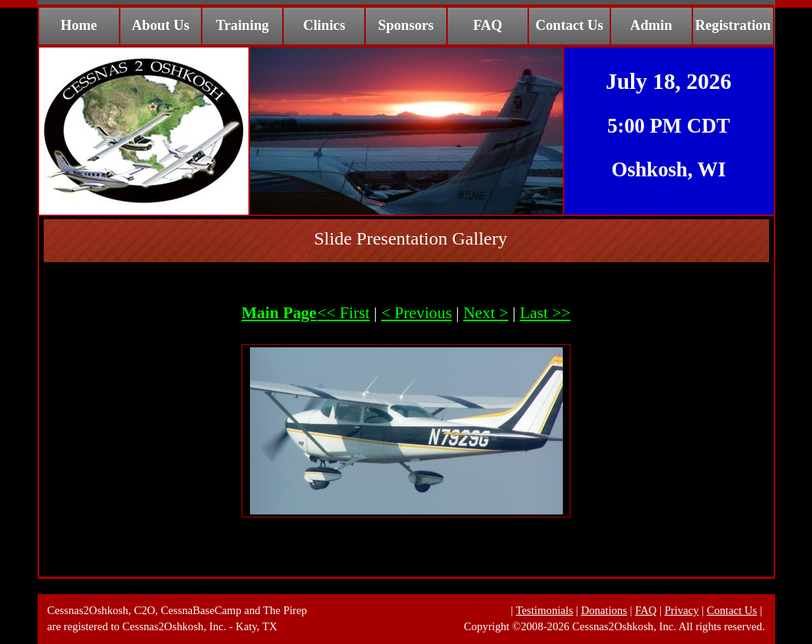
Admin (651, 25)
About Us (161, 25)
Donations (604, 610)
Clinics (324, 25)
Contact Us (569, 25)
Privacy (682, 610)
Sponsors (406, 25)
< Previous (416, 313)
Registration (733, 25)
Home (79, 25)
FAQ (488, 25)
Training (243, 25)
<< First (344, 313)
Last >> (545, 313)
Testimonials (545, 610)
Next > (486, 313)
